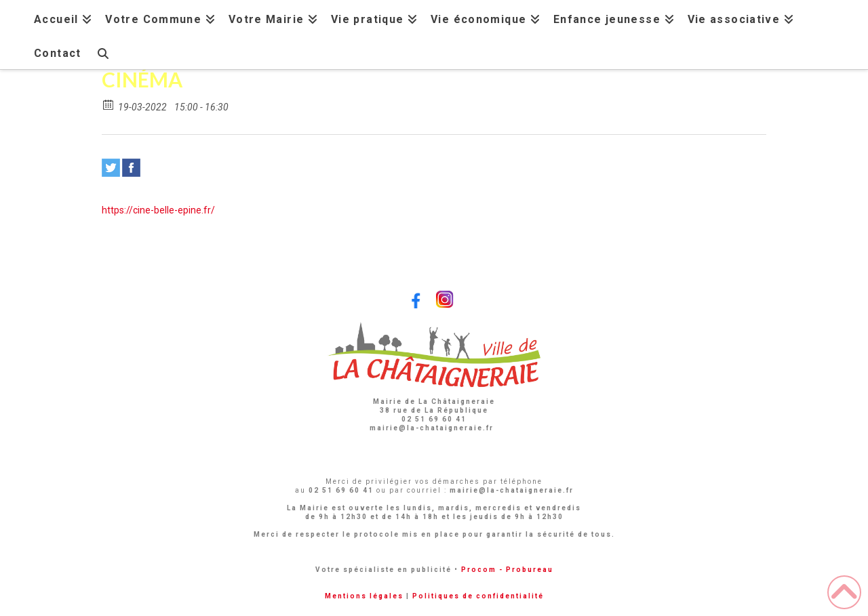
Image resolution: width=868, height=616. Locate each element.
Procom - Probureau (507, 570)
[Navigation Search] (102, 52)
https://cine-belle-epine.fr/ (158, 210)
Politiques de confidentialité (478, 596)
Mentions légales (364, 596)
